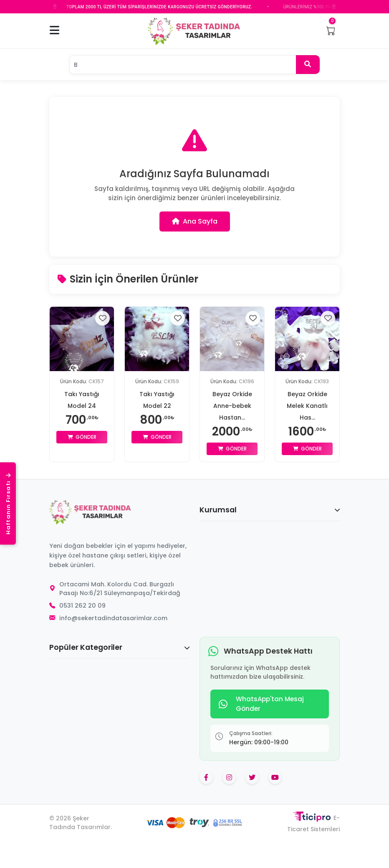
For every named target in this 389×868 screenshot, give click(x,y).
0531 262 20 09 (82, 606)
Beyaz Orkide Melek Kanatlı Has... (307, 406)
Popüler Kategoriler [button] (119, 647)
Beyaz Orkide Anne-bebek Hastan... (232, 406)
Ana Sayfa (195, 221)
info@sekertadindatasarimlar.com (113, 618)
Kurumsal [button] (270, 510)
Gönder (82, 437)
